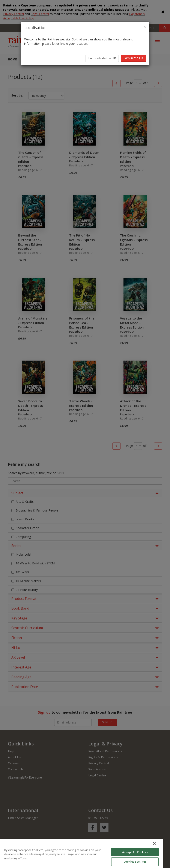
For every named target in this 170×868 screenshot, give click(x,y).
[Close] (145, 23)
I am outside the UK (102, 54)
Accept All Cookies (135, 852)
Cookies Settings (135, 862)
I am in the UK (133, 54)
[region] (81, 853)
